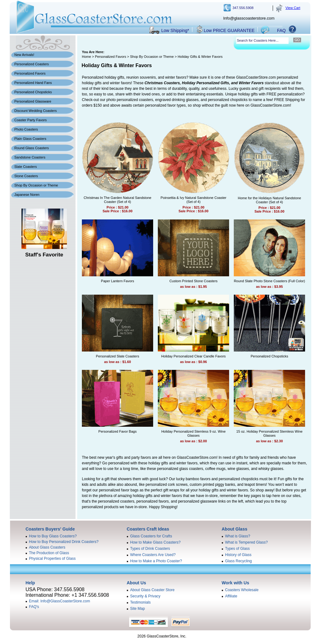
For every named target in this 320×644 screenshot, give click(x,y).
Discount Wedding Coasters (35, 111)
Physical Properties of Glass (52, 559)
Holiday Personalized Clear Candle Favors (193, 356)
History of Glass (238, 555)
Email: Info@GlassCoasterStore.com (59, 601)
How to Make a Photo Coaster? (156, 561)
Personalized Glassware (33, 101)
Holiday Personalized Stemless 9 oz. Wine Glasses (193, 433)
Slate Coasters (26, 167)
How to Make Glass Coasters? (155, 542)
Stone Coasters (26, 176)
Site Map (137, 609)
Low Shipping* (175, 30)
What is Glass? (238, 536)
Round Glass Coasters (32, 148)
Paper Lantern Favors (117, 281)
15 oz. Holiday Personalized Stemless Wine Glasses (269, 433)
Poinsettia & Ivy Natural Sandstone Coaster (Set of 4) (194, 200)
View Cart (293, 8)
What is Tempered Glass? (246, 542)
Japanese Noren (27, 195)
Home (86, 57)
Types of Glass (237, 549)
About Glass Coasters (47, 547)
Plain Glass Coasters (30, 139)
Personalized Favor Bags (118, 431)
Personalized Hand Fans (33, 83)
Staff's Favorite (44, 255)
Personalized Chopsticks (33, 92)
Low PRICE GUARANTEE (229, 30)
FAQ (281, 30)
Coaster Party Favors (31, 120)
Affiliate (231, 596)
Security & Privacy (145, 596)
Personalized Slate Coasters (118, 356)
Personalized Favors (30, 73)
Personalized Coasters (32, 64)
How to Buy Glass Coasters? (53, 536)
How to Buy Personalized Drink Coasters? (64, 542)
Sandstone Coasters (30, 157)
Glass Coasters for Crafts (151, 536)
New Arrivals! (24, 55)
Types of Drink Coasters (150, 549)
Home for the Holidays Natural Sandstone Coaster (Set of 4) (269, 200)
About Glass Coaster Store (152, 590)
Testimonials (140, 602)
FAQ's (34, 607)
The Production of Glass (49, 553)
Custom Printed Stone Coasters (193, 281)
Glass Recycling (238, 561)
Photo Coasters (26, 129)
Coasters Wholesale (242, 590)
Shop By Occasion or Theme (36, 185)
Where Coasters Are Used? (153, 555)
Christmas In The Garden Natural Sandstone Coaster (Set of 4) (118, 200)
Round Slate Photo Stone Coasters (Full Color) (269, 281)
